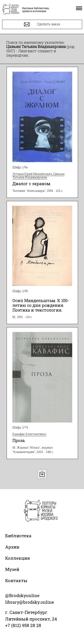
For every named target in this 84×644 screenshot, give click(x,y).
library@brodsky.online (30, 602)
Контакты (16, 580)
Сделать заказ (42, 24)
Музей (12, 569)
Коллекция (17, 558)
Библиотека (18, 536)
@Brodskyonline (22, 595)
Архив (12, 547)
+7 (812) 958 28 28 (23, 625)
